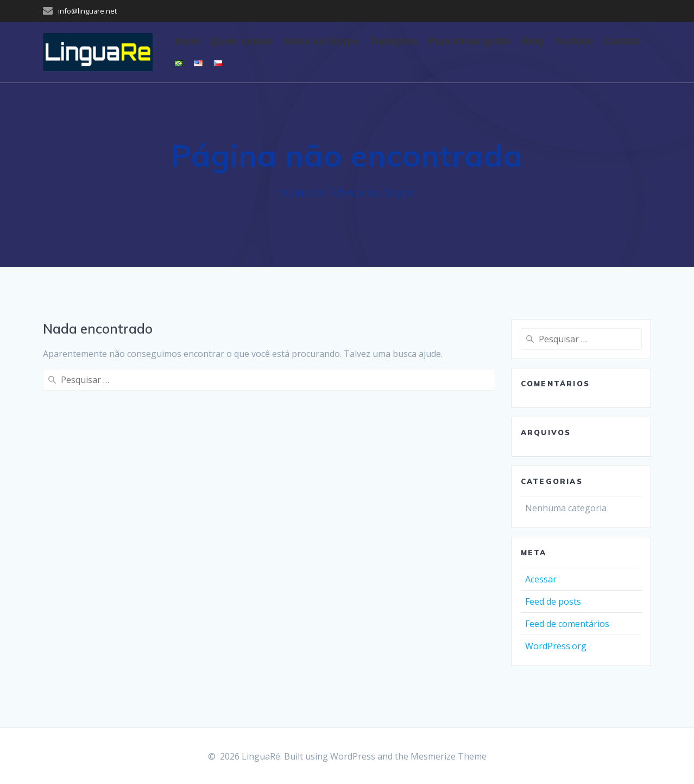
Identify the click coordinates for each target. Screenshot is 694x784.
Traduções (393, 41)
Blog (532, 41)
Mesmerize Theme (449, 756)
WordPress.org (556, 646)
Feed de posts (553, 601)
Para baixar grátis (469, 41)
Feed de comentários (567, 624)
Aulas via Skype (321, 41)
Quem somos (242, 41)
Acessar (541, 579)
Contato (622, 41)
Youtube (573, 41)
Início (187, 41)
